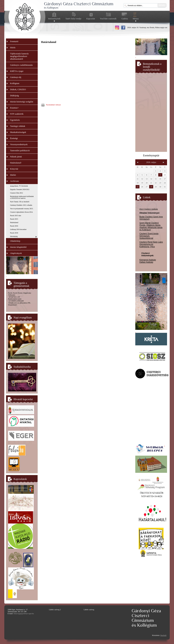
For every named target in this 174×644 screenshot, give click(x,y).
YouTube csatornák (108, 19)
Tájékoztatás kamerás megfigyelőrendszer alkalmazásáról (19, 56)
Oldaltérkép (15, 241)
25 (138, 187)
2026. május (151, 162)
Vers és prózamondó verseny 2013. (22, 209)
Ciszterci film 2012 (16, 193)
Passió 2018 (14, 233)
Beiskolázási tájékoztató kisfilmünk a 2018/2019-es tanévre (22, 197)
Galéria (125, 19)
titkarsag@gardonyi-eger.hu (24, 613)
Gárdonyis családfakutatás (21, 65)
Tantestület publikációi (20, 150)
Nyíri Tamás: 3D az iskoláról (20, 202)
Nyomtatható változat (51, 105)
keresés (162, 5)
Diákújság (14, 96)
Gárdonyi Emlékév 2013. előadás (21, 205)
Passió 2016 (14, 226)
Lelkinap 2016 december (18, 229)
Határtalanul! (16, 163)
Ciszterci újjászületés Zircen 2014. (22, 212)
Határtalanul (14, 222)
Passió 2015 (14, 219)
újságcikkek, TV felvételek (19, 186)
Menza (136, 19)
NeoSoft (163, 635)
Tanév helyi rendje (73, 19)
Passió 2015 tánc (16, 216)
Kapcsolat (91, 19)
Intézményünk (54, 19)
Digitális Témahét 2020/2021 (20, 189)
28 (151, 187)
